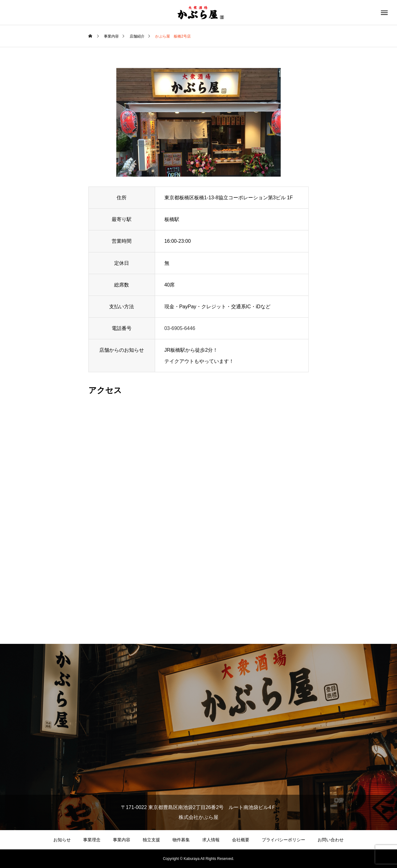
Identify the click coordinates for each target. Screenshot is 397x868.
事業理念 (92, 840)
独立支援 (151, 840)
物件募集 (181, 840)
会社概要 (241, 840)
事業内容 (122, 840)
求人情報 (211, 840)
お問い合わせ (331, 840)
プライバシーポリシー (283, 840)
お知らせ (62, 840)
